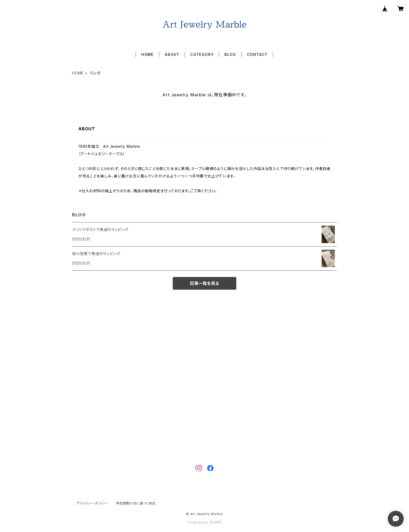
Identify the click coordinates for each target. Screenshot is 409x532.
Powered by (204, 522)
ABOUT (172, 54)
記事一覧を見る (204, 283)
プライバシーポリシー (92, 503)
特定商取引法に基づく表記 (136, 503)
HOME (147, 54)
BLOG (230, 54)
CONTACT (257, 54)
